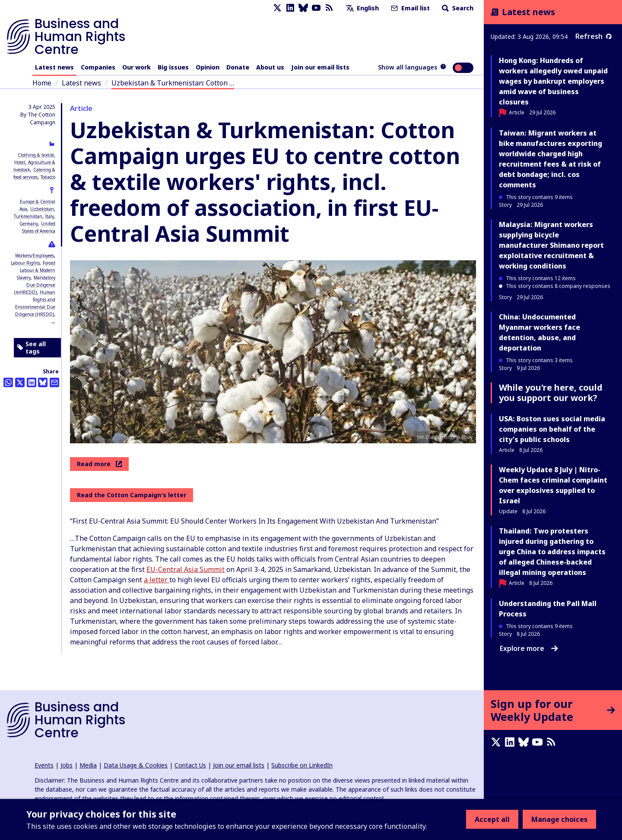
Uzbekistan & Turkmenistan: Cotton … (173, 83)
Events (44, 765)
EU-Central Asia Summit (186, 569)
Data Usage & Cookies (136, 765)
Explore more (529, 648)
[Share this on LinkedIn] (32, 382)
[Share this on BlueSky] (43, 382)
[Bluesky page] (303, 8)
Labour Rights (25, 263)
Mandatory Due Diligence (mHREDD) (35, 285)
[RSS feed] (329, 8)
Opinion (208, 67)
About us (270, 67)
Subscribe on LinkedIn (302, 765)
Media (88, 765)
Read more (99, 464)
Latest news (54, 67)
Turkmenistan (28, 216)
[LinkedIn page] (290, 8)
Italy (50, 216)
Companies (98, 67)
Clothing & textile (36, 155)
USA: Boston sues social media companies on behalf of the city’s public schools (552, 429)
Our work (136, 67)
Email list (409, 8)
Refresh (593, 36)
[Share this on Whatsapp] (8, 382)
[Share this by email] (54, 382)
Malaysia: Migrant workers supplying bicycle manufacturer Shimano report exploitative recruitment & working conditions (551, 245)
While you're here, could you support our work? (551, 393)
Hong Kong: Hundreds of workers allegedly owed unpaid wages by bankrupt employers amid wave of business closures (553, 81)
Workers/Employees (35, 256)
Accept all (492, 819)
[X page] (277, 8)
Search (457, 8)
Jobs (67, 765)
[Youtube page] (316, 8)
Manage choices (559, 819)
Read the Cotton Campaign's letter (132, 495)
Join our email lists (320, 67)
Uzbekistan (42, 209)
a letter (157, 580)
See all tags (32, 348)
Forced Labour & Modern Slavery (36, 270)
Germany (29, 224)
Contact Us (190, 765)
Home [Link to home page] (42, 83)
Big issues (173, 67)
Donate (238, 67)
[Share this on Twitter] (20, 382)
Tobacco (48, 177)
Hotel (20, 162)
